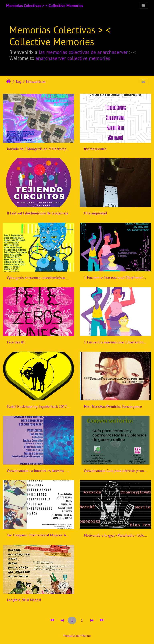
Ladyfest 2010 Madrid (24, 600)
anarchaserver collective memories (73, 58)
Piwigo (86, 636)
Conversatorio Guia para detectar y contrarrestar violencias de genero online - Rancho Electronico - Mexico (115, 471)
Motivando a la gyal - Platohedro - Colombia (115, 535)
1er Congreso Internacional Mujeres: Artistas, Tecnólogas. (38, 535)
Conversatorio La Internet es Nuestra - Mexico (38, 471)
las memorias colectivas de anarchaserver (83, 52)
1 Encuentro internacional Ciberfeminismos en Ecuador (115, 278)
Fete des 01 (16, 342)
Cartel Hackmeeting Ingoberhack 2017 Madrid (38, 406)
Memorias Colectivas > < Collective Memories (45, 6)
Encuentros (36, 81)
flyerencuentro (95, 149)
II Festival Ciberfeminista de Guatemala (38, 213)
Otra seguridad (96, 213)
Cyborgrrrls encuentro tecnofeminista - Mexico (38, 278)
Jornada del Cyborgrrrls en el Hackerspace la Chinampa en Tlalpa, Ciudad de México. (38, 149)
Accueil (9, 81)
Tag (18, 81)
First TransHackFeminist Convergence (113, 406)
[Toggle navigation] (143, 6)
